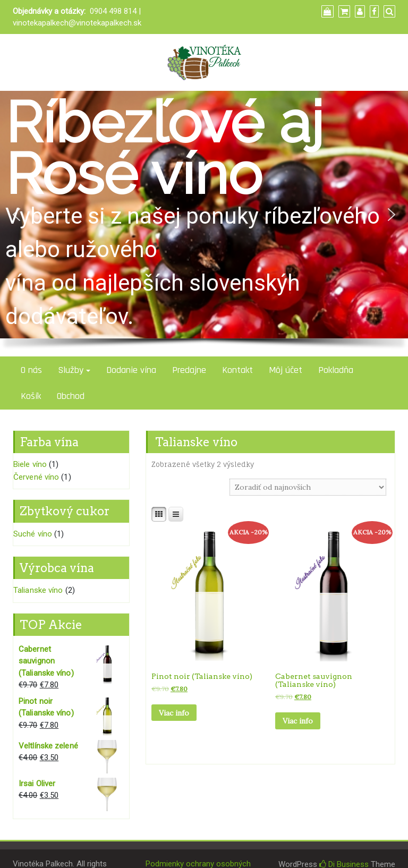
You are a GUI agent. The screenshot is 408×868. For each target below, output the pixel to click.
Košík (31, 396)
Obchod (71, 396)
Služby (71, 370)
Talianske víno (38, 590)
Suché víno (33, 534)
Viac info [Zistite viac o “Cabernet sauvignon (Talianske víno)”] (298, 721)
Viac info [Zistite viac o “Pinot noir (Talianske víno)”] (174, 713)
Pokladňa (336, 370)
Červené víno (36, 477)
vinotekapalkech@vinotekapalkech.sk (77, 23)
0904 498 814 (113, 11)
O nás (31, 370)
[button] (16, 215)
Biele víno (30, 464)
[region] (204, 224)
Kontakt (237, 370)
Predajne (189, 370)
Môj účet (286, 370)
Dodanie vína (131, 370)
